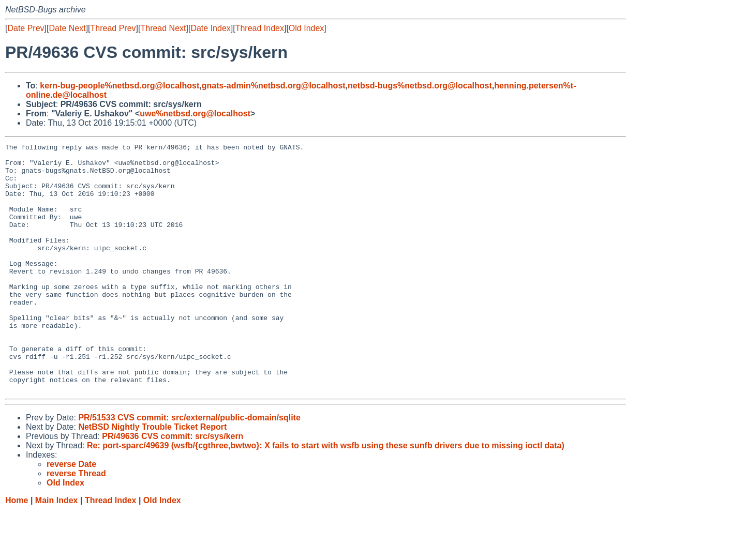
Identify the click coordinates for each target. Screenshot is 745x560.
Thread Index (260, 28)
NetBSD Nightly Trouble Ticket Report (152, 476)
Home (17, 550)
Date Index (210, 28)
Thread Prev (113, 28)
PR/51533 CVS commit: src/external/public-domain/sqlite (189, 467)
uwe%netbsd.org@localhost (195, 113)
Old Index (306, 28)
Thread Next (163, 28)
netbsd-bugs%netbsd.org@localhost (420, 86)
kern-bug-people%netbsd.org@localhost (120, 86)
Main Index (57, 550)
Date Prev (26, 28)
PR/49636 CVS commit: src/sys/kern (173, 486)
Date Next (67, 28)
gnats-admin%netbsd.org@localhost (274, 86)
